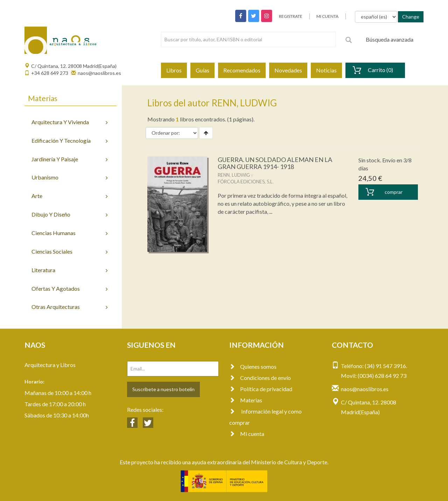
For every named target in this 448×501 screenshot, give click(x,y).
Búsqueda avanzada (390, 39)
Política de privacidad (261, 389)
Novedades (288, 70)
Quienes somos (253, 366)
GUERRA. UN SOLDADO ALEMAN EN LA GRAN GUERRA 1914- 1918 (275, 163)
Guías (202, 70)
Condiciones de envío (260, 378)
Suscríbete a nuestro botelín (163, 389)
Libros (174, 70)
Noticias (326, 70)
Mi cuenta (247, 434)
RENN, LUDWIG (234, 175)
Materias (246, 400)
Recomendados (242, 70)
